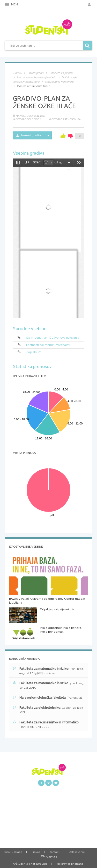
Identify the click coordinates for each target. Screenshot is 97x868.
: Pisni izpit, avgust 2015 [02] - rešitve (48, 671)
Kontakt (54, 852)
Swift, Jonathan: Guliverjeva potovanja (53, 338)
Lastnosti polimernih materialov (48, 345)
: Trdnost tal (47, 698)
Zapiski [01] (34, 352)
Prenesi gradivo (29, 135)
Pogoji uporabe (13, 852)
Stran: (37, 162)
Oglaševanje (77, 852)
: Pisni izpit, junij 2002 (46, 724)
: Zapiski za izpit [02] (48, 710)
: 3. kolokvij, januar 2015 (48, 685)
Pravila (36, 852)
